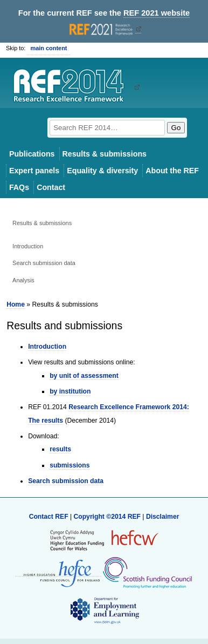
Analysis (23, 280)
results (60, 449)
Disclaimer (163, 517)
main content (48, 48)
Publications (32, 154)
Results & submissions (105, 154)
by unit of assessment (84, 376)
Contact (51, 187)
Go (176, 128)
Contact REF (49, 517)
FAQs (19, 187)
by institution (70, 391)
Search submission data (44, 263)
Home (16, 304)
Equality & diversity (102, 171)
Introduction (28, 246)
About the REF (172, 171)
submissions (70, 465)
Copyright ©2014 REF (108, 517)
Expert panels (34, 171)
